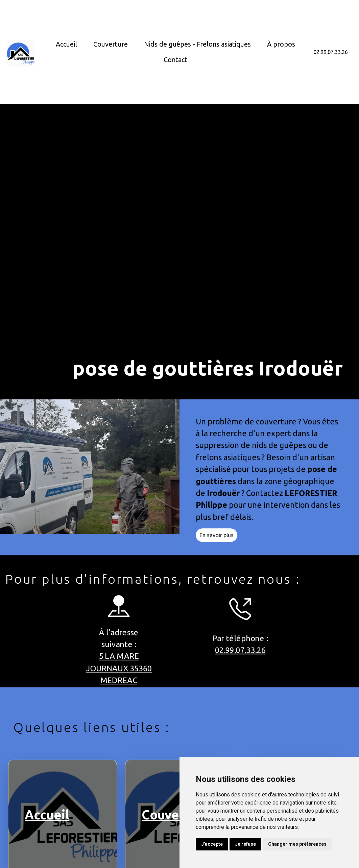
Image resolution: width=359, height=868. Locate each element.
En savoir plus (220, 538)
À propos (281, 44)
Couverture (111, 44)
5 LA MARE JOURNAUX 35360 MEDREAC (115, 669)
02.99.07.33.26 (331, 52)
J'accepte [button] (212, 844)
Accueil (66, 44)
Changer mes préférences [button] (297, 844)
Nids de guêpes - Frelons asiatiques (197, 44)
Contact (175, 60)
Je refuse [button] (245, 844)
